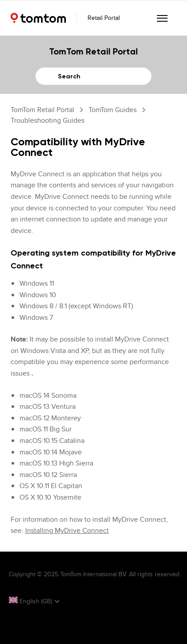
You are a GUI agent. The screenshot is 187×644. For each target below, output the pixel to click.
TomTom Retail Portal (42, 110)
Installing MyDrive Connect (67, 530)
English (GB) (31, 601)
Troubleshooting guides (48, 120)
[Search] (93, 76)
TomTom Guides (113, 110)
